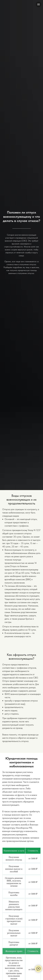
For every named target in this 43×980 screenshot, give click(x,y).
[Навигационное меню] (39, 4)
